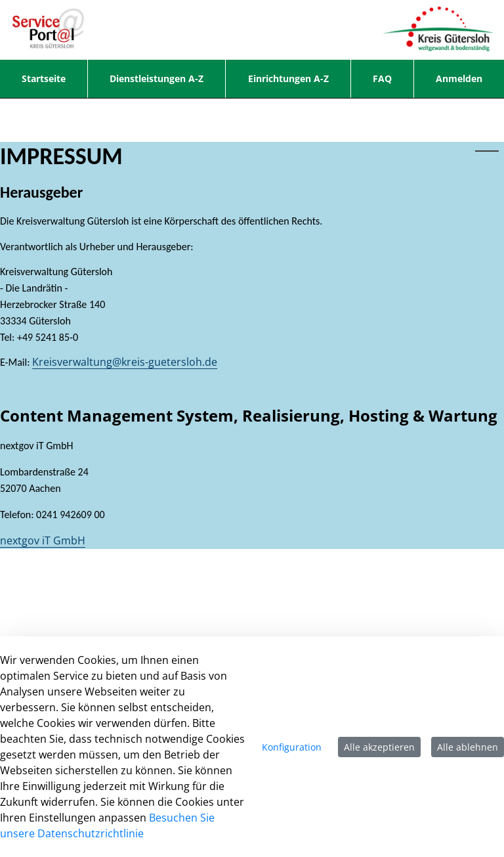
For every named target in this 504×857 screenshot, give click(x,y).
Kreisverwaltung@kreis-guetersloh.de (125, 362)
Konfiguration (292, 747)
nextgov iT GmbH (43, 540)
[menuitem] (44, 79)
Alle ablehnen (468, 747)
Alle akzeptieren (379, 747)
